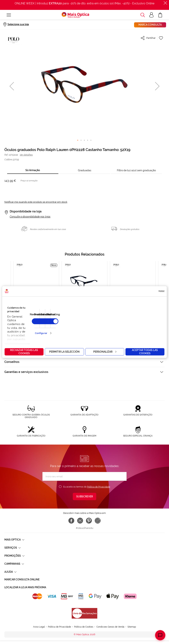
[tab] (33, 170)
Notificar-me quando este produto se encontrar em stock (36, 202)
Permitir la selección (64, 352)
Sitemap (132, 627)
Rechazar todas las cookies (24, 352)
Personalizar (105, 352)
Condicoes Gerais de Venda (110, 627)
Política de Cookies (84, 627)
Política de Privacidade (99, 487)
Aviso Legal (39, 627)
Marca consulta (150, 25)
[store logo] (75, 15)
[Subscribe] (84, 496)
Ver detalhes (26, 155)
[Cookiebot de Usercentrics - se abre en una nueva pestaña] (148, 291)
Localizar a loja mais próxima (25, 587)
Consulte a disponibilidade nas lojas (30, 217)
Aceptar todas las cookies (145, 352)
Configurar (41, 333)
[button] (12, 86)
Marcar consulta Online (22, 579)
